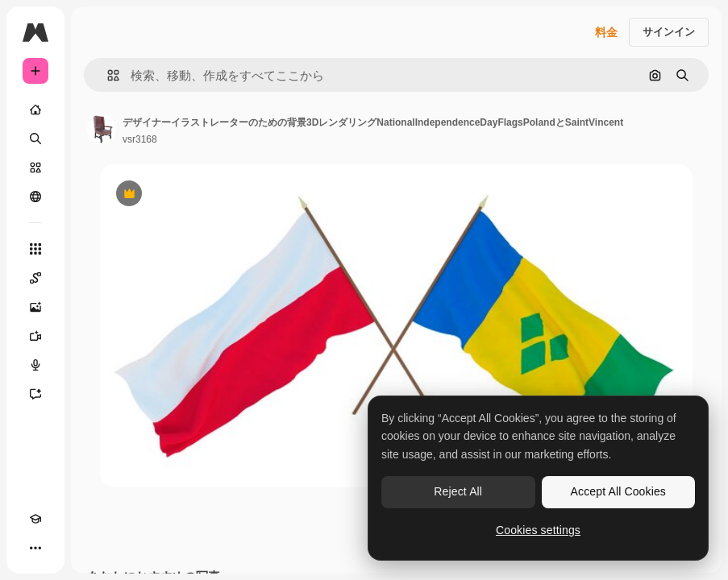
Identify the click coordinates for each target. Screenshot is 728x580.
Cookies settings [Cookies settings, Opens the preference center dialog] (538, 530)
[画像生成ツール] (35, 307)
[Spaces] (35, 278)
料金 (606, 32)
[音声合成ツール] (35, 365)
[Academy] (35, 519)
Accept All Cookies (618, 491)
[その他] (35, 548)
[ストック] (35, 168)
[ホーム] (35, 110)
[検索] (35, 139)
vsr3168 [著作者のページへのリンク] (140, 139)
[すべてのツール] (35, 249)
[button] (107, 75)
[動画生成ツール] (35, 336)
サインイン (669, 32)
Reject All (458, 491)
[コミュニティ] (35, 197)
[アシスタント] (35, 394)
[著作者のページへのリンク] (102, 129)
